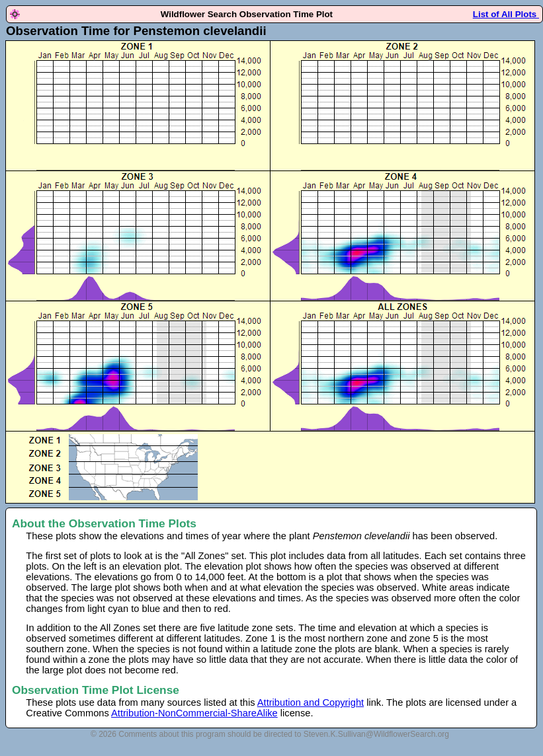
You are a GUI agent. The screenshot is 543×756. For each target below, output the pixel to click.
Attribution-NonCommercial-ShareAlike (194, 713)
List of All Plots (506, 14)
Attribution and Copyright (311, 702)
